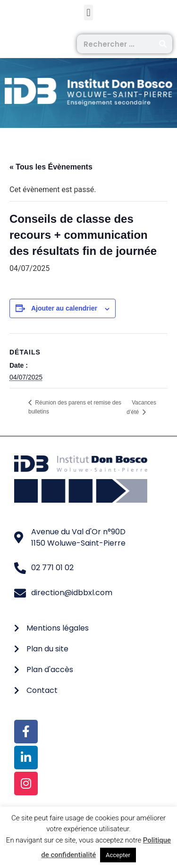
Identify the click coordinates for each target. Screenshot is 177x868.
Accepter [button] (118, 855)
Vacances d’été (141, 407)
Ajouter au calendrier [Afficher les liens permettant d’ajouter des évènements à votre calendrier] (64, 308)
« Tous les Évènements (51, 167)
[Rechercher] (163, 44)
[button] (88, 13)
